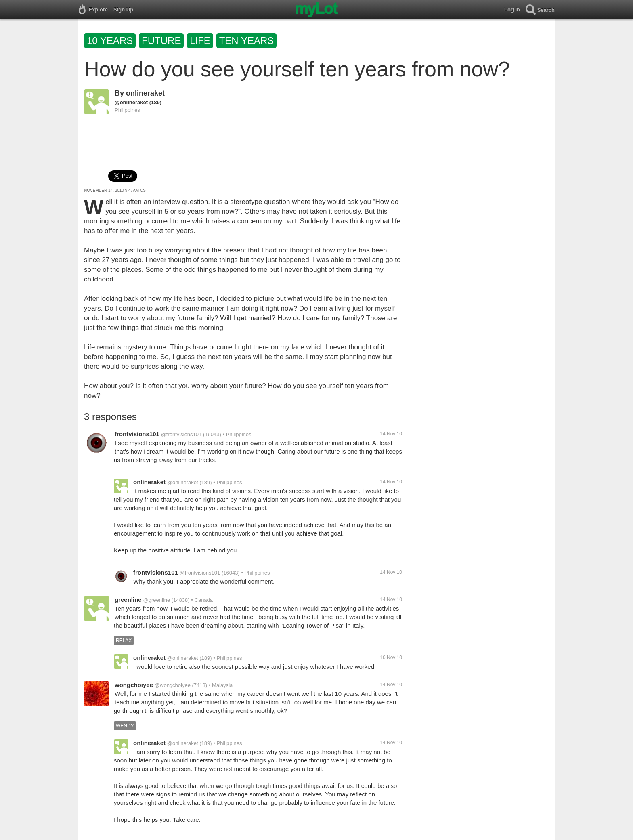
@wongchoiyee (173, 685)
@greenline (156, 600)
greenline (128, 600)
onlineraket (145, 93)
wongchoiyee (134, 685)
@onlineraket (131, 102)
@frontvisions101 (181, 434)
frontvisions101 (137, 434)
